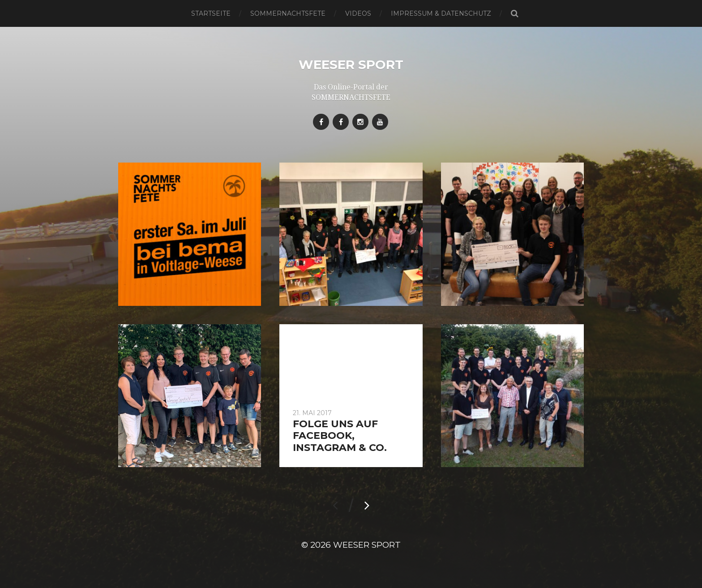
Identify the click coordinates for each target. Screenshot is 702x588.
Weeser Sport (351, 64)
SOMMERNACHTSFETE (288, 13)
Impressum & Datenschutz (441, 13)
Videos (358, 13)
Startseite (211, 13)
